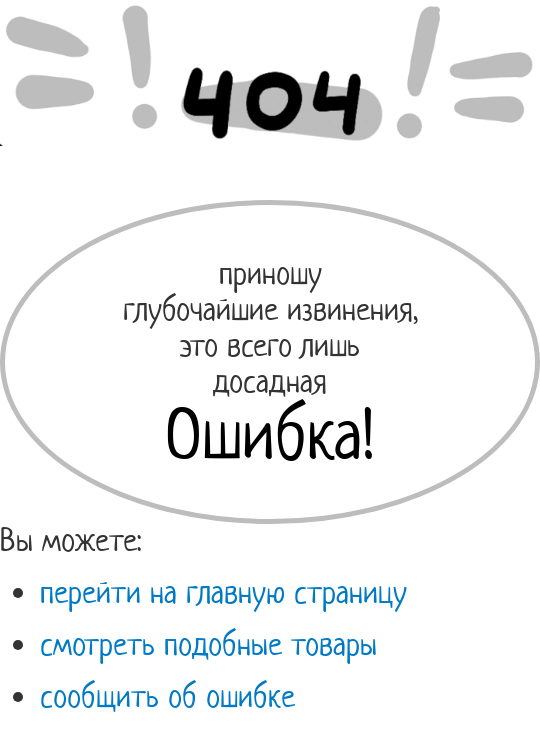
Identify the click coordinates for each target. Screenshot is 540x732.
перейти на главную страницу (223, 592)
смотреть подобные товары (208, 644)
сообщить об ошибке (167, 696)
